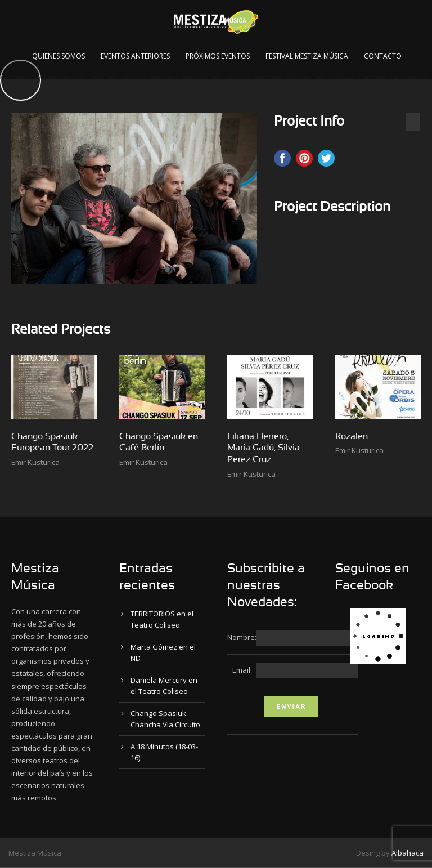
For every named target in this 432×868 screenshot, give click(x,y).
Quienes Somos (58, 56)
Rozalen (352, 436)
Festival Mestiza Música (307, 56)
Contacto (383, 56)
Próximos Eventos (218, 56)
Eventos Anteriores (135, 56)
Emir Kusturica (35, 462)
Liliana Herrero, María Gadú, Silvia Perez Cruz (264, 448)
